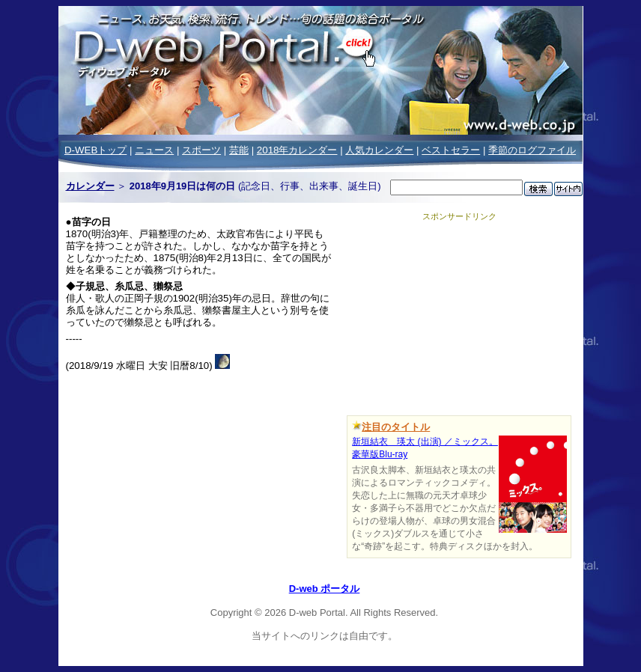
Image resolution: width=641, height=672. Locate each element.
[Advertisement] (459, 316)
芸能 (239, 150)
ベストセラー (451, 150)
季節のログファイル (532, 150)
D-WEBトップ (95, 150)
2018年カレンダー (297, 150)
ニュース (154, 150)
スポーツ (201, 150)
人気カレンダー (379, 150)
